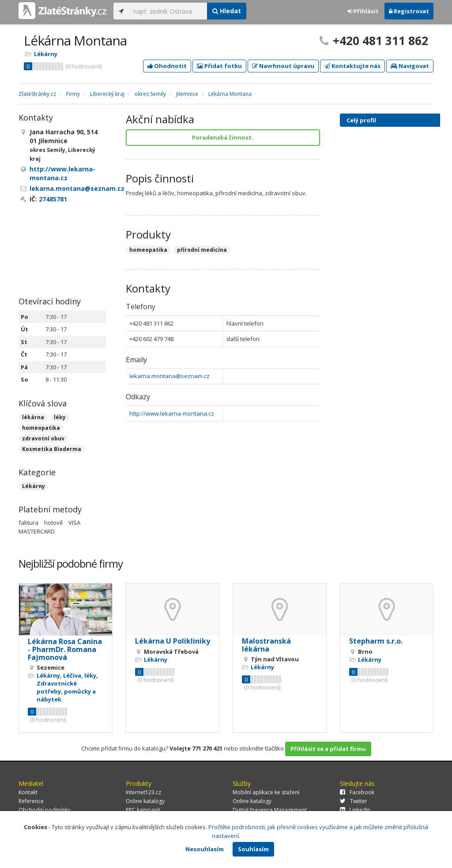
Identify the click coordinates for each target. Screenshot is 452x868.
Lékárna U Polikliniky (173, 641)
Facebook (357, 792)
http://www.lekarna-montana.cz (172, 413)
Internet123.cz (143, 792)
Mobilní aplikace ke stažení (266, 792)
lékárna (33, 417)
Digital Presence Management (270, 810)
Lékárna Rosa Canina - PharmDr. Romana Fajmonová (65, 649)
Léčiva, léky (80, 675)
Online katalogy (145, 801)
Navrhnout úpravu (283, 66)
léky (60, 417)
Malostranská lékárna (266, 645)
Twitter (354, 801)
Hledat (227, 11)
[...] (168, 11)
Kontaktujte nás (352, 66)
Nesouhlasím (205, 849)
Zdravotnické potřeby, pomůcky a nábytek (66, 691)
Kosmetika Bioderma (52, 449)
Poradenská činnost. (223, 137)
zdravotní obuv (43, 438)
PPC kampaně (143, 810)
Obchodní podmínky (44, 810)
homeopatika (41, 428)
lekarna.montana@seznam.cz (169, 376)
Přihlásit (363, 11)
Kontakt (28, 792)
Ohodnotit (167, 66)
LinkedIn (355, 810)
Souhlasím (253, 849)
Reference (31, 801)
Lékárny (46, 54)
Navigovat (410, 66)
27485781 (53, 199)
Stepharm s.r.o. (376, 641)
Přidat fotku (219, 66)
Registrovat (409, 11)
